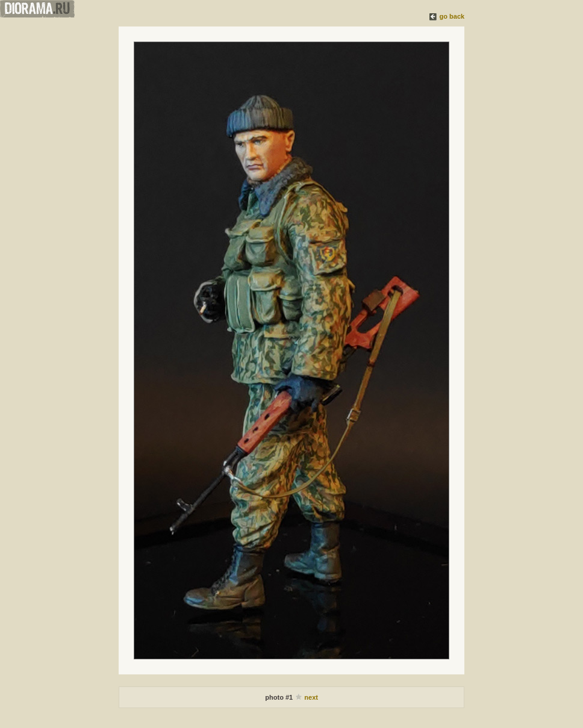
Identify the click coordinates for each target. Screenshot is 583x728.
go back (452, 16)
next (311, 697)
